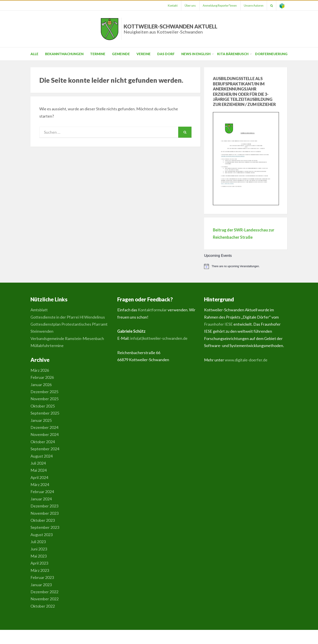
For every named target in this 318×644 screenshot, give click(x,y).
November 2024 (44, 434)
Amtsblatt (39, 310)
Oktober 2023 (43, 520)
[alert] (246, 266)
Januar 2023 (41, 585)
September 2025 (45, 413)
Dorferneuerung (271, 54)
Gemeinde (121, 54)
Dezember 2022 (44, 592)
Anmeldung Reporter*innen (219, 6)
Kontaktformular (152, 310)
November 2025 (44, 399)
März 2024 (40, 484)
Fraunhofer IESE (218, 324)
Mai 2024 (39, 470)
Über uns (189, 6)
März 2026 (40, 370)
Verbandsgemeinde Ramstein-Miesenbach (67, 338)
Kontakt (172, 6)
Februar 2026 (42, 377)
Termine (98, 54)
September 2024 (45, 449)
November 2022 (44, 599)
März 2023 (40, 570)
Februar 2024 (42, 492)
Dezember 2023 (44, 506)
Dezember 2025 (44, 392)
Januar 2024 (41, 499)
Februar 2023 (42, 577)
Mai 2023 (39, 556)
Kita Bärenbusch (233, 54)
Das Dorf (166, 54)
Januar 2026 (41, 385)
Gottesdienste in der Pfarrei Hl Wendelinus (68, 317)
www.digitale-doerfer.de (246, 360)
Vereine (144, 54)
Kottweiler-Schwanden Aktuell (170, 29)
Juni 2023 (39, 549)
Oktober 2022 (43, 606)
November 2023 (44, 513)
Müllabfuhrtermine (47, 345)
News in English (196, 54)
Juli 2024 (38, 463)
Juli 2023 (38, 542)
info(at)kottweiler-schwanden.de (159, 338)
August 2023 (42, 535)
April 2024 (39, 477)
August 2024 (42, 456)
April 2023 (39, 563)
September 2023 (45, 527)
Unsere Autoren (253, 6)
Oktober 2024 (43, 442)
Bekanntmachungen (64, 54)
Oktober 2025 (43, 406)
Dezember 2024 (44, 427)
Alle (34, 54)
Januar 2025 (41, 420)
